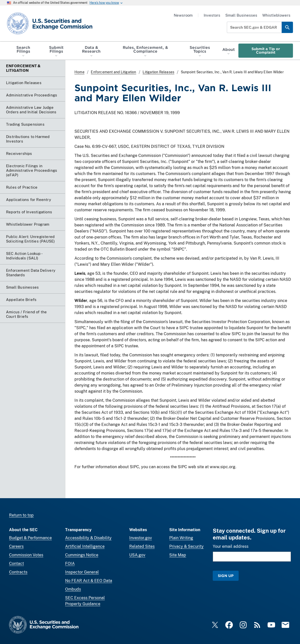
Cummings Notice (82, 555)
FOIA (70, 564)
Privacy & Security (186, 546)
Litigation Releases (158, 72)
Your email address (231, 546)
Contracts (18, 572)
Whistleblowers (276, 15)
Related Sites (142, 546)
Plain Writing (181, 538)
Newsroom (183, 15)
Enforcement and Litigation (113, 72)
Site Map (178, 555)
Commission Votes (26, 555)
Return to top (21, 515)
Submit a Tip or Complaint (266, 50)
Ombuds (73, 589)
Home (79, 72)
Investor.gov (141, 538)
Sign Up (226, 576)
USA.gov (137, 555)
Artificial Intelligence (85, 546)
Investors (212, 15)
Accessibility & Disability (88, 538)
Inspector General (82, 572)
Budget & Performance (30, 538)
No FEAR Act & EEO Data (89, 581)
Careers (16, 546)
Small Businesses (241, 15)
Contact (16, 564)
